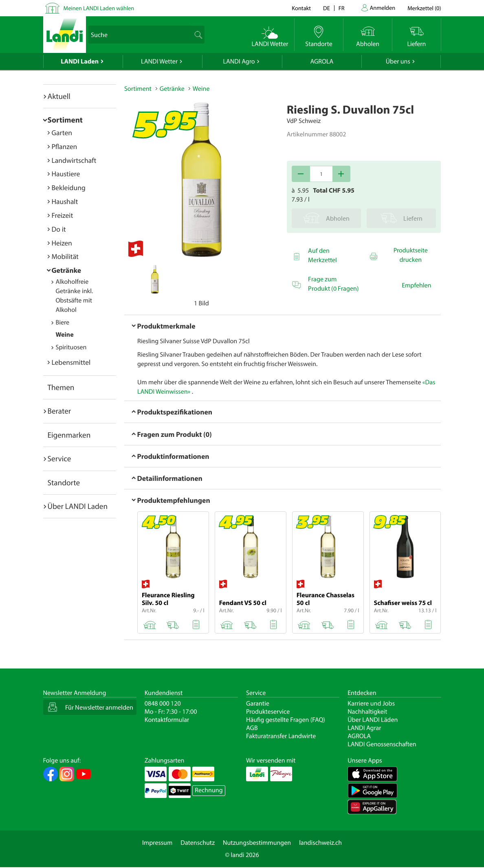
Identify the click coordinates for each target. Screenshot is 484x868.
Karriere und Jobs (371, 704)
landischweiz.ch (320, 843)
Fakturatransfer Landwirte (281, 736)
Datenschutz (198, 843)
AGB (252, 728)
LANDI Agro (239, 61)
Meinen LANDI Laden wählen (99, 8)
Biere (63, 322)
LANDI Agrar (364, 728)
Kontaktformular (167, 720)
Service (59, 458)
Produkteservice (268, 712)
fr (342, 8)
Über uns (398, 61)
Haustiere (66, 174)
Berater (59, 411)
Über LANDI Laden (78, 506)
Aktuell (59, 96)
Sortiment (65, 120)
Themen (61, 387)
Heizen (62, 243)
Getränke (67, 270)
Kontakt (301, 8)
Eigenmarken (69, 435)
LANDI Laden (80, 61)
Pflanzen (65, 146)
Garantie (258, 704)
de (327, 8)
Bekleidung (69, 187)
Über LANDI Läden (373, 720)
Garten (62, 133)
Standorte (64, 482)
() (424, 8)
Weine (65, 335)
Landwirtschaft (74, 160)
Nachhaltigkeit (367, 712)
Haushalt (65, 201)
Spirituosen (71, 347)
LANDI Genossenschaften (382, 744)
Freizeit (63, 215)
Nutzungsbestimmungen (257, 843)
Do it (59, 229)
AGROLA (322, 61)
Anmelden (383, 8)
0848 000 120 (163, 704)
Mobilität (65, 256)
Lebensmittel (71, 362)
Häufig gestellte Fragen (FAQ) (286, 720)
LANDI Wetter (159, 61)
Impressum (157, 843)
